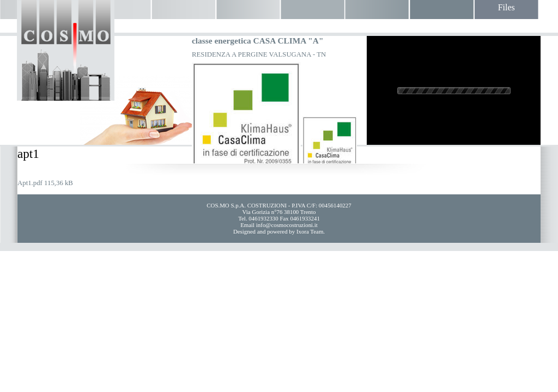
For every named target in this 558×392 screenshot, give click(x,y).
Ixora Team (310, 231)
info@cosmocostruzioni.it (287, 225)
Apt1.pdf (30, 183)
